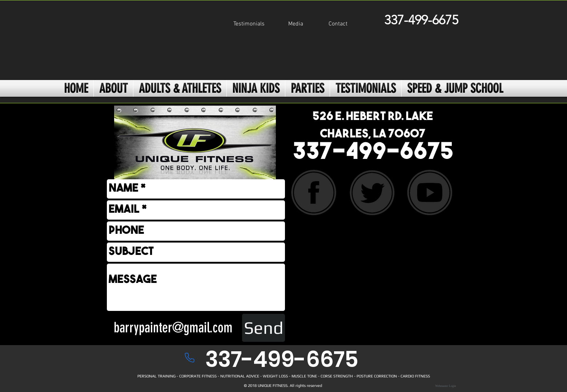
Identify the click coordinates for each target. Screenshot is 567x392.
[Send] (264, 328)
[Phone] (189, 357)
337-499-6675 (373, 153)
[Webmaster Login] (446, 386)
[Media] (295, 24)
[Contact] (338, 24)
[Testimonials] (249, 24)
